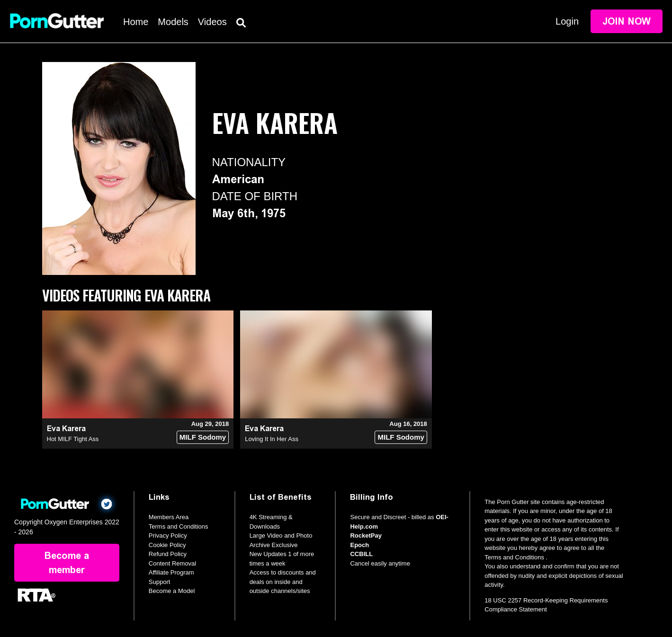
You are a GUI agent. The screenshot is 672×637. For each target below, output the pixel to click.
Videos (212, 22)
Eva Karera (66, 429)
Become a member (67, 563)
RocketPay (366, 535)
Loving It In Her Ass (272, 439)
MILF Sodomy (203, 437)
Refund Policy (168, 554)
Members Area (169, 517)
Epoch (359, 545)
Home (136, 22)
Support (160, 582)
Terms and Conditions (179, 526)
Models (173, 22)
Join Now (627, 21)
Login (567, 21)
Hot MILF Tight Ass (73, 439)
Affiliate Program (171, 572)
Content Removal (172, 563)
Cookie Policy (167, 545)
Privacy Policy (168, 535)
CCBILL (361, 554)
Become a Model (172, 591)
